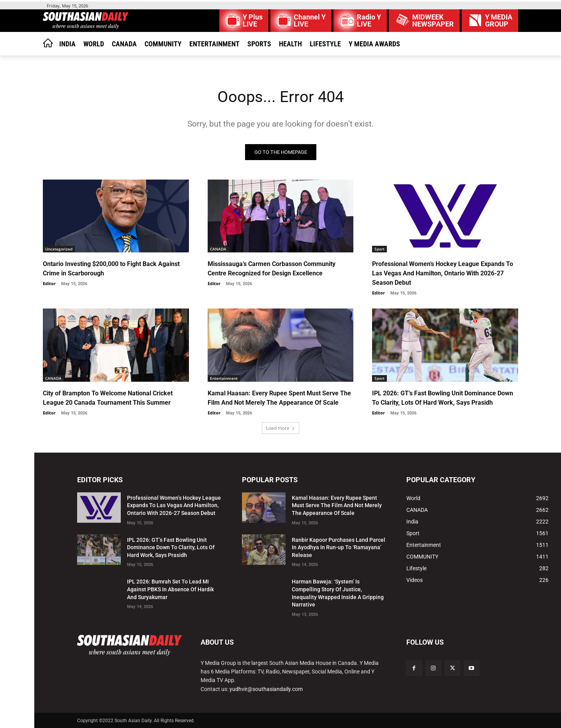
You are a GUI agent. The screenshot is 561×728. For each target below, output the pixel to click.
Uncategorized (59, 249)
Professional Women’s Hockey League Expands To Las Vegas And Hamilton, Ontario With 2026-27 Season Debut (443, 273)
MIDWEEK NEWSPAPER (433, 21)
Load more (280, 428)
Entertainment (224, 378)
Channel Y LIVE (310, 21)
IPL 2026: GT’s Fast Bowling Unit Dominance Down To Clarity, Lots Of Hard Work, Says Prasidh (171, 547)
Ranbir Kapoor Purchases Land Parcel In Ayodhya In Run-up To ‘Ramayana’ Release (339, 547)
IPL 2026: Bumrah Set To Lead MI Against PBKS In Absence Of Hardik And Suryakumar (170, 589)
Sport (379, 249)
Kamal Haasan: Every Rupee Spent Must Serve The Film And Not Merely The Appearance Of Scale (337, 505)
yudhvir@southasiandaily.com (266, 689)
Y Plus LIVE (253, 21)
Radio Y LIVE (369, 21)
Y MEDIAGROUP (499, 21)
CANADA (218, 249)
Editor (49, 283)
